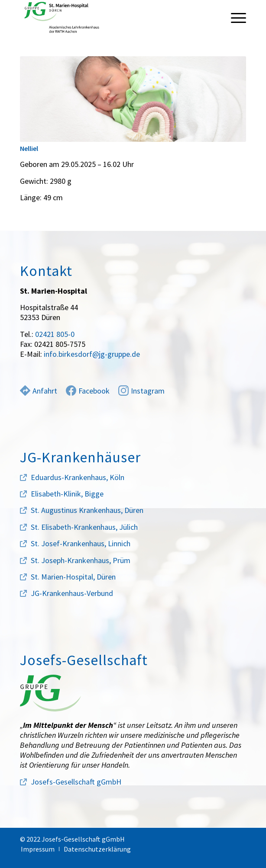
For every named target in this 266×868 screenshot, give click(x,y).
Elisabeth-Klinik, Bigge (67, 494)
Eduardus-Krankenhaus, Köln (78, 477)
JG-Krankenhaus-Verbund (72, 593)
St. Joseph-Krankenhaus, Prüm (81, 560)
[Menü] (234, 17)
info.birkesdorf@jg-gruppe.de (92, 354)
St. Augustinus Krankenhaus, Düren (87, 510)
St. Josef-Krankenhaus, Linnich (81, 543)
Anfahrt (39, 391)
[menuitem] (234, 17)
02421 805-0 (55, 334)
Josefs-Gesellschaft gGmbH (76, 782)
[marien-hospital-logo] (110, 17)
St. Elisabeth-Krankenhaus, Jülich (84, 527)
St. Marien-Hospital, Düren (73, 577)
